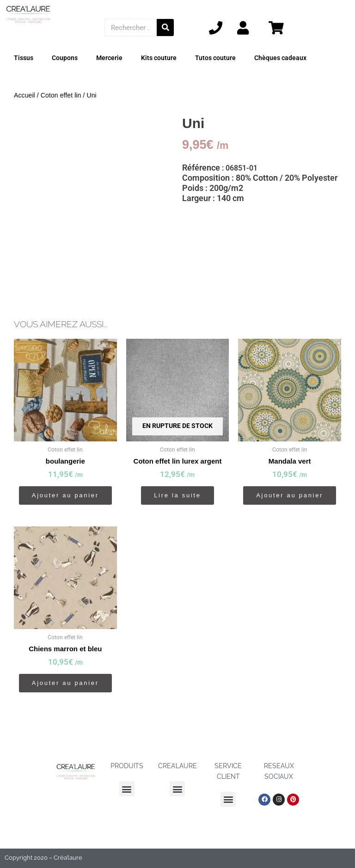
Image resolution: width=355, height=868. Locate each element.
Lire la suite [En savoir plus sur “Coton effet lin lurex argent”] (177, 495)
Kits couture (159, 58)
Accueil (24, 95)
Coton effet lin (61, 95)
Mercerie (109, 58)
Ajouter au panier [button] (65, 495)
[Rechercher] (165, 28)
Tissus (24, 58)
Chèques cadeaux (280, 58)
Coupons (65, 58)
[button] (127, 789)
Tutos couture (215, 58)
